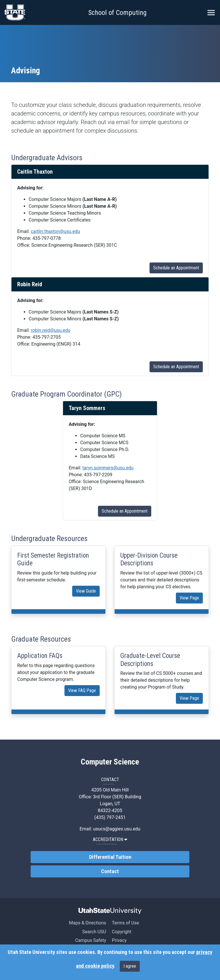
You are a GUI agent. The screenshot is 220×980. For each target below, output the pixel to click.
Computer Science (110, 762)
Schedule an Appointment (176, 268)
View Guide (86, 591)
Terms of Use (125, 923)
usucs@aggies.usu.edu (117, 829)
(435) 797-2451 (110, 817)
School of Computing (117, 13)
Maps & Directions (88, 923)
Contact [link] (110, 871)
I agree (130, 966)
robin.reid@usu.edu (50, 330)
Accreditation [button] (110, 839)
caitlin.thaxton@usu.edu (55, 231)
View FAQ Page (82, 690)
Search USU (94, 932)
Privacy (119, 940)
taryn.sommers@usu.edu (108, 468)
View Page (189, 598)
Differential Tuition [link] (110, 857)
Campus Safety (91, 940)
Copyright (121, 932)
